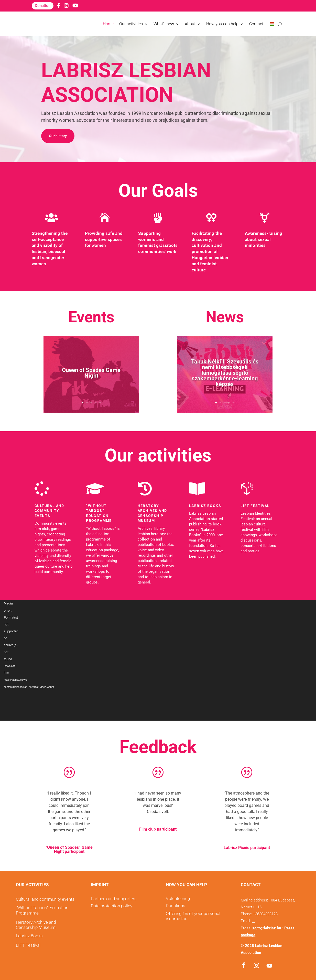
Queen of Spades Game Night (91, 373)
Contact (256, 24)
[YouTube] (75, 6)
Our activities (131, 24)
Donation (43, 6)
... (253, 921)
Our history (58, 136)
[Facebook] (58, 6)
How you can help (222, 24)
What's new (164, 24)
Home (108, 24)
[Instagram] (66, 6)
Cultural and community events (49, 511)
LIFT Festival (255, 506)
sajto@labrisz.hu (267, 928)
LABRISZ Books (205, 506)
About (190, 24)
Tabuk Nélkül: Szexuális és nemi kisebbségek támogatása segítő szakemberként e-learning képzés (225, 373)
